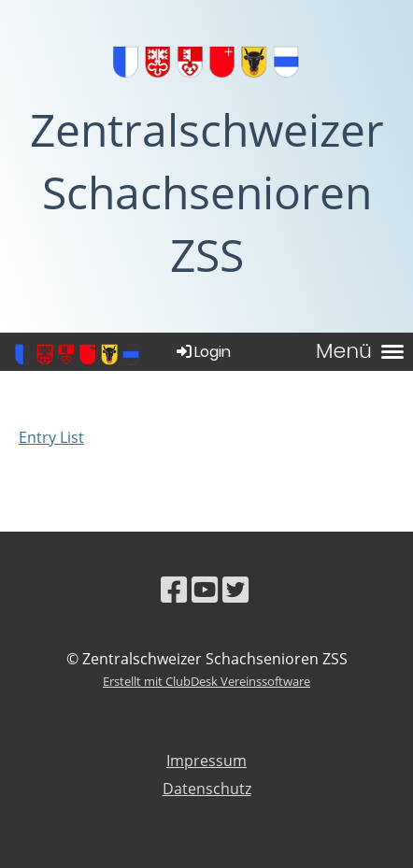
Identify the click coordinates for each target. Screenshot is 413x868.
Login (202, 352)
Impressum (206, 761)
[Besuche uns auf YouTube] (205, 589)
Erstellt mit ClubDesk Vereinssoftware (206, 681)
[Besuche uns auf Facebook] (174, 589)
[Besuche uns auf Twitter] (235, 589)
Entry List (51, 437)
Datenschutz (207, 789)
